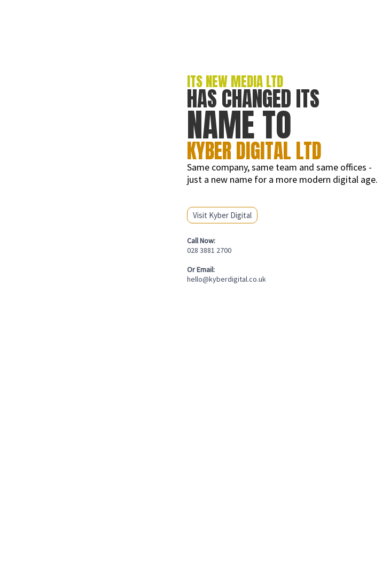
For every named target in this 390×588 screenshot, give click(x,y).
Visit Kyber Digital (222, 215)
